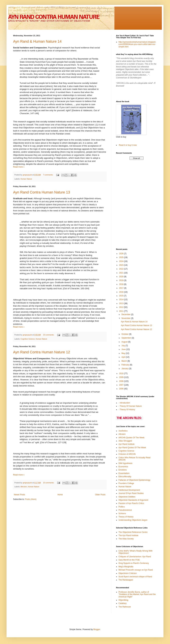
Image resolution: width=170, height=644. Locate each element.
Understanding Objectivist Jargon (133, 520)
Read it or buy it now (128, 145)
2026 (122, 254)
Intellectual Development (129, 490)
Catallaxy (123, 603)
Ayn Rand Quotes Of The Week (132, 448)
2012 (122, 307)
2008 (122, 381)
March (124, 361)
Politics (122, 507)
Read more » (19, 167)
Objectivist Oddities (127, 497)
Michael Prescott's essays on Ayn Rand (136, 570)
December (126, 314)
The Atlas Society (126, 539)
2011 (122, 311)
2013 (122, 303)
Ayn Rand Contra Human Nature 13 (42, 192)
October (125, 334)
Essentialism (124, 473)
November (126, 318)
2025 (122, 257)
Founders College (126, 483)
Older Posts (100, 495)
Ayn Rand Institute (127, 444)
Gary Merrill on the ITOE (129, 560)
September (127, 338)
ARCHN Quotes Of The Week (131, 438)
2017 (122, 288)
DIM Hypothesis (125, 463)
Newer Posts (19, 495)
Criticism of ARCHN (127, 454)
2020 (122, 277)
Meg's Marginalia (126, 567)
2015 (122, 296)
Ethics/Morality (125, 477)
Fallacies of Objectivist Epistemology (134, 480)
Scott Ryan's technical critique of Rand (135, 577)
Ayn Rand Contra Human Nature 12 (42, 352)
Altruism (24, 487)
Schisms (122, 513)
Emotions (123, 470)
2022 (122, 269)
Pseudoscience (125, 510)
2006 (122, 389)
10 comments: (49, 483)
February (126, 365)
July (123, 346)
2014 (122, 300)
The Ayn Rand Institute (128, 535)
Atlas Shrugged (125, 441)
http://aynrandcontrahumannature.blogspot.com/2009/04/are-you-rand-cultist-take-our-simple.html (137, 44)
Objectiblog (123, 600)
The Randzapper (126, 580)
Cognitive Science (28, 339)
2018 (122, 284)
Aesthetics (123, 431)
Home (60, 495)
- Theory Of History (127, 410)
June (124, 349)
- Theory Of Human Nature (130, 406)
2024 (122, 261)
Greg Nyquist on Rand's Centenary (134, 563)
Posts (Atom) (31, 499)
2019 (122, 280)
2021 (122, 273)
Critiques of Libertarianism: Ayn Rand (135, 557)
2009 (122, 377)
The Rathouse (125, 607)
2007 (122, 385)
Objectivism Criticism (128, 573)
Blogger (97, 629)
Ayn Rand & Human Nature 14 (37, 41)
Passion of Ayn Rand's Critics (131, 503)
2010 (122, 373)
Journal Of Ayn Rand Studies (131, 493)
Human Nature (26, 179)
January (125, 369)
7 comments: (48, 175)
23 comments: (49, 335)
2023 (122, 265)
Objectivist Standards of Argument (133, 500)
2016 (122, 292)
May (124, 353)
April (124, 357)
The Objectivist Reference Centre (133, 532)
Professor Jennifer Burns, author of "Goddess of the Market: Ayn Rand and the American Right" (137, 594)
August (125, 342)
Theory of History (126, 517)
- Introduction (124, 403)
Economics (123, 467)
